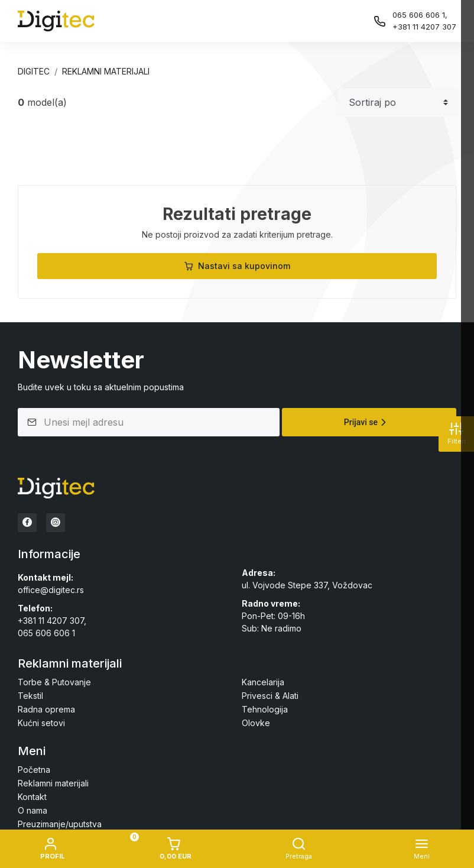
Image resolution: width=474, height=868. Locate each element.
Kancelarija (263, 682)
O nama (33, 810)
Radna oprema (46, 709)
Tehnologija (265, 709)
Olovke (256, 723)
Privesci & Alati (270, 696)
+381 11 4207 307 (424, 27)
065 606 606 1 (46, 633)
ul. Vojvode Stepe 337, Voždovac (307, 585)
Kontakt (32, 797)
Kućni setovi (41, 723)
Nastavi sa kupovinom (237, 266)
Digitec (34, 71)
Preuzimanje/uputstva (60, 824)
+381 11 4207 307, (52, 621)
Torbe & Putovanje (54, 682)
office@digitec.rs (51, 590)
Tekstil (30, 696)
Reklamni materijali (106, 71)
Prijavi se (367, 422)
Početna (34, 770)
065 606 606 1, (420, 15)
